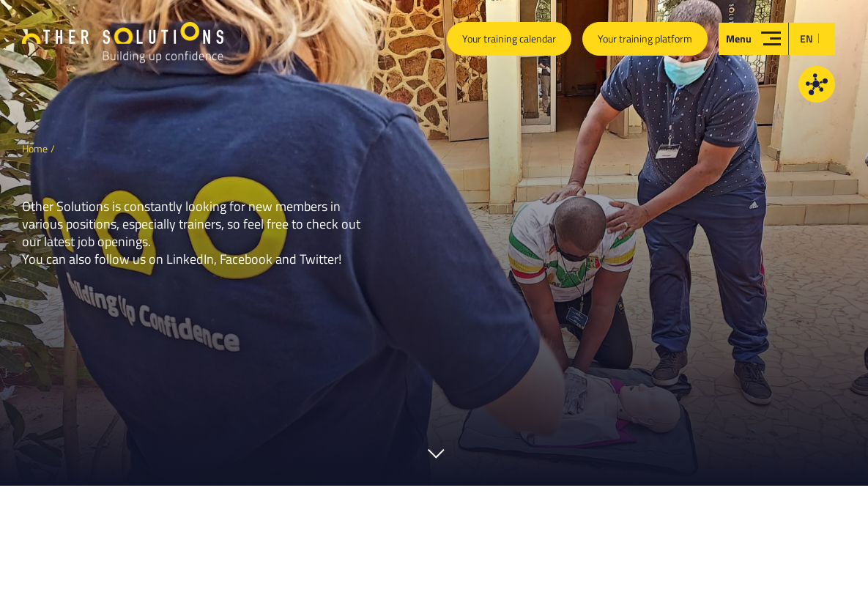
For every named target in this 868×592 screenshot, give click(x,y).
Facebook (246, 259)
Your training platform (645, 38)
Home (35, 148)
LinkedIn (190, 259)
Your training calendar (509, 38)
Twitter (319, 259)
